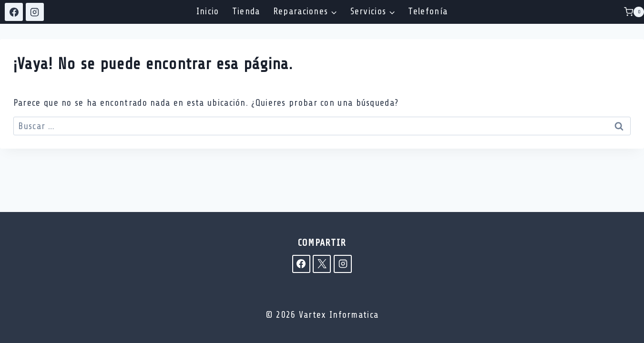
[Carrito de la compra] (634, 12)
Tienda (246, 11)
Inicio (208, 11)
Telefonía (428, 11)
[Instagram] (35, 12)
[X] (322, 264)
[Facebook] (14, 12)
